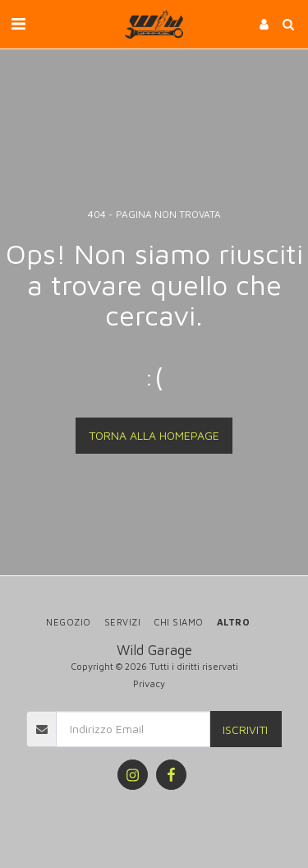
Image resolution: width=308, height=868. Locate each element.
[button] (18, 23)
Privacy (149, 683)
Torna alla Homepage (154, 435)
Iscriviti (245, 729)
